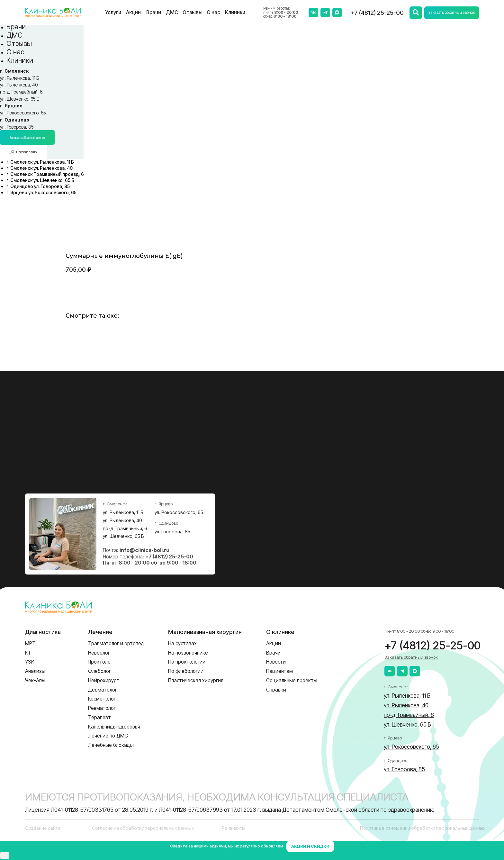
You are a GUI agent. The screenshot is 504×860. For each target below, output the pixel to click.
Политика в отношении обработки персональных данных (423, 828)
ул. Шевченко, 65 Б (20, 99)
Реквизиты (234, 828)
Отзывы (19, 43)
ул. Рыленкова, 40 (19, 85)
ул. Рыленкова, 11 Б (19, 78)
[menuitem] (40, 162)
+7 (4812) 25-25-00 (377, 13)
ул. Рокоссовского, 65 (23, 113)
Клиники (20, 60)
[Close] (5, 855)
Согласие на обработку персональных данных (143, 828)
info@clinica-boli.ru (144, 550)
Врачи (16, 27)
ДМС (14, 35)
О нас (15, 52)
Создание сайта (43, 828)
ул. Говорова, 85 (17, 127)
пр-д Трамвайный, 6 (21, 92)
